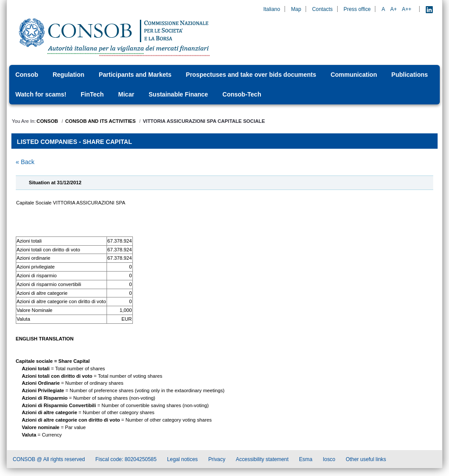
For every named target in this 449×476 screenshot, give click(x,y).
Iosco (329, 460)
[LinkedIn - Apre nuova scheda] (429, 9)
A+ (394, 9)
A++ (407, 9)
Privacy (217, 460)
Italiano (271, 9)
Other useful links (366, 460)
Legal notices (182, 460)
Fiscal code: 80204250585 (126, 460)
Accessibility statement (262, 460)
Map (296, 9)
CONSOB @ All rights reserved (49, 460)
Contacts (322, 9)
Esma (306, 460)
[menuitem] (29, 75)
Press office (357, 9)
